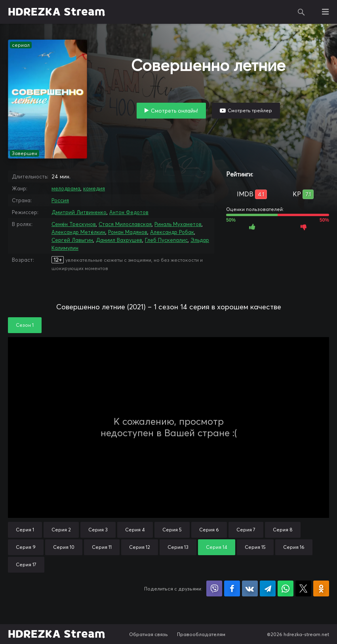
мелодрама (66, 188)
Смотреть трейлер (250, 110)
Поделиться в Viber (214, 588)
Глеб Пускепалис (166, 240)
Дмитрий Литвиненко (79, 212)
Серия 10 (64, 547)
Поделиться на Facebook (232, 588)
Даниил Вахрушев (119, 240)
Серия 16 (294, 547)
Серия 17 (26, 564)
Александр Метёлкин (78, 232)
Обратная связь (149, 634)
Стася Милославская (125, 224)
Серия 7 (246, 530)
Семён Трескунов (74, 224)
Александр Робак (172, 232)
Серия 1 (25, 530)
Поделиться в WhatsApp (286, 588)
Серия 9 (26, 547)
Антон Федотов (129, 212)
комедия (94, 188)
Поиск (301, 12)
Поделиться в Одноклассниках (321, 588)
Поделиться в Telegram (268, 588)
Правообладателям (201, 634)
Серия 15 (255, 547)
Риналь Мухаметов (178, 224)
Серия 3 (98, 530)
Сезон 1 (25, 325)
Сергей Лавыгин (72, 240)
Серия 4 (135, 530)
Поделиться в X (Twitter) (303, 588)
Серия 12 (140, 547)
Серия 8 (283, 530)
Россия (60, 200)
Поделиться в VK (250, 588)
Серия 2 (61, 530)
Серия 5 (172, 530)
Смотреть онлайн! (174, 111)
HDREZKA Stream (57, 12)
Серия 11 (102, 547)
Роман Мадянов (128, 232)
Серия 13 (178, 547)
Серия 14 (217, 547)
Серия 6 (209, 530)
